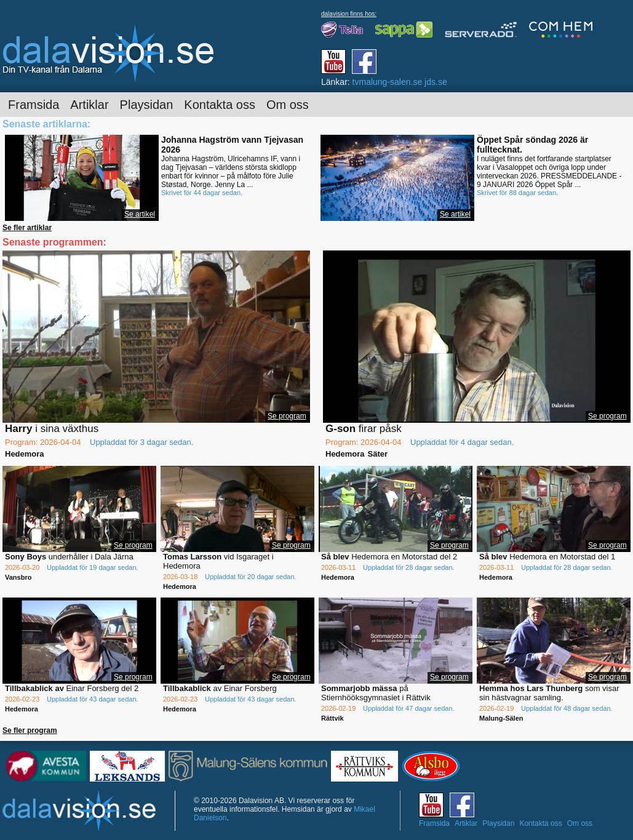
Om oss (288, 105)
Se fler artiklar (27, 228)
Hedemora (25, 454)
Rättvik (332, 718)
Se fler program (30, 730)
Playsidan (147, 105)
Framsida (34, 105)
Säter (378, 454)
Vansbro (18, 577)
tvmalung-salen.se (388, 82)
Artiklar (89, 105)
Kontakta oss (220, 105)
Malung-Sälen (501, 718)
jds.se (436, 82)
